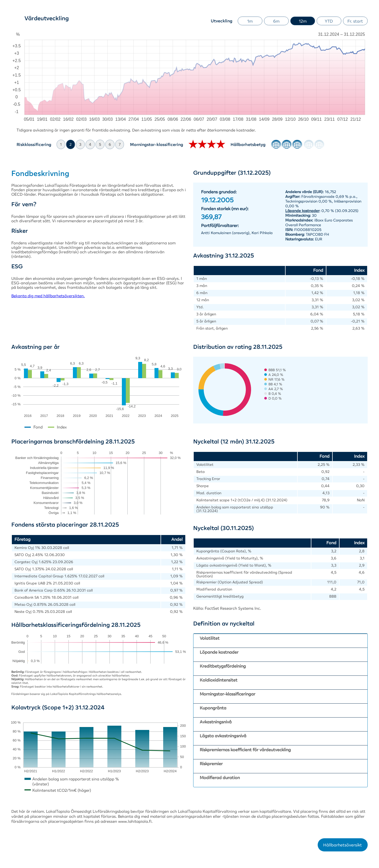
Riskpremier (211, 764)
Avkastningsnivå (216, 722)
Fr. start (355, 21)
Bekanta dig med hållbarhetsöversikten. (48, 296)
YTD (329, 21)
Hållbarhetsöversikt (343, 845)
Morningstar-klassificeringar (228, 694)
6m (276, 21)
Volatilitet (210, 638)
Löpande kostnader (219, 652)
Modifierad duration (220, 778)
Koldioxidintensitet (219, 680)
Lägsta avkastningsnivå (223, 736)
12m (303, 21)
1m (250, 21)
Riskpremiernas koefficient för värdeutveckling (245, 750)
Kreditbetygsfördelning (223, 666)
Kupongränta (213, 708)
